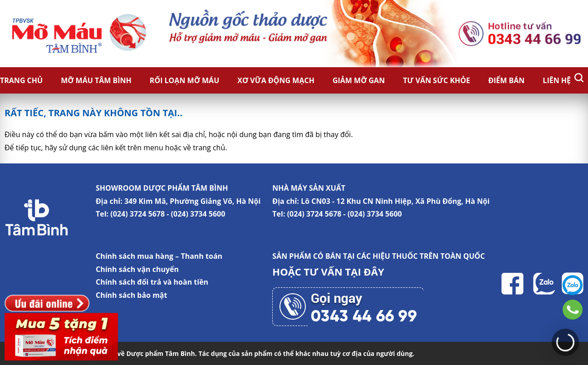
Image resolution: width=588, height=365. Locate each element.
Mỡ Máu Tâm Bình (96, 80)
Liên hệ (557, 80)
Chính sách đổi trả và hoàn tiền (152, 282)
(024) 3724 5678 (137, 214)
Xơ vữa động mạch (276, 80)
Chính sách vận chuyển (137, 269)
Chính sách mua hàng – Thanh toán (159, 256)
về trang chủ (204, 148)
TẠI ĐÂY (365, 271)
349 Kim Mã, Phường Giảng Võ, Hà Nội (192, 201)
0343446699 (573, 310)
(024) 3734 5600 (198, 214)
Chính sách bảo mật (131, 295)
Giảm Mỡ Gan (359, 80)
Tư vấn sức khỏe (436, 80)
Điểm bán (506, 80)
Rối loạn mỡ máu (184, 80)
